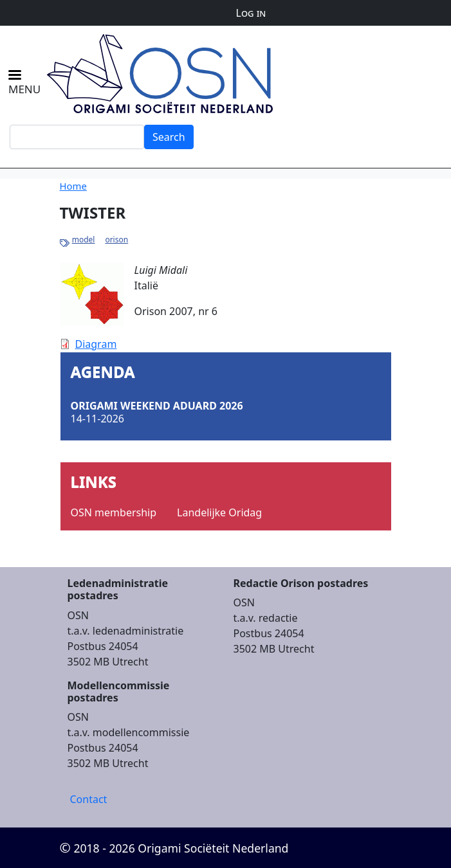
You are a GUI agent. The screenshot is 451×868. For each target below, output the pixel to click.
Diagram (96, 344)
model (84, 240)
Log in (251, 13)
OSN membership (114, 512)
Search (169, 137)
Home (73, 186)
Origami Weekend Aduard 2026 (157, 406)
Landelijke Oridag (219, 512)
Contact (89, 799)
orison (116, 240)
